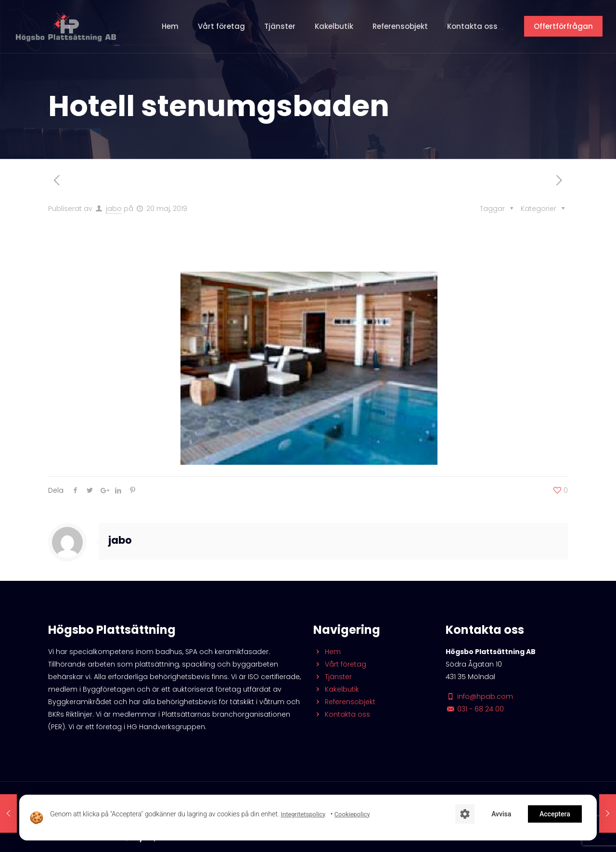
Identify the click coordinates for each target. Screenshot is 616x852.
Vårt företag (340, 664)
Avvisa (501, 814)
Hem (327, 652)
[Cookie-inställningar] (465, 814)
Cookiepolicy (352, 814)
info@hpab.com (479, 696)
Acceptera (555, 814)
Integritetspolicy (303, 814)
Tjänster (333, 677)
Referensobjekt (344, 702)
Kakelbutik (336, 689)
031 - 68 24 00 (475, 709)
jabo (114, 209)
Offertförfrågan (563, 26)
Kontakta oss (342, 714)
